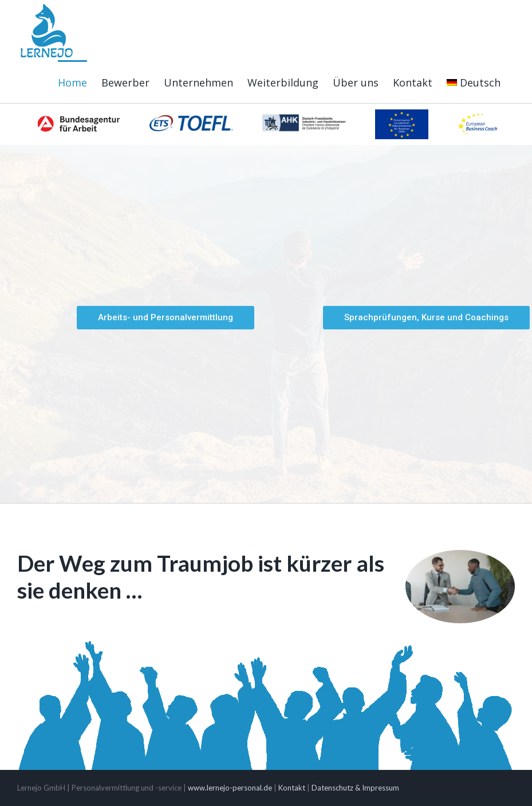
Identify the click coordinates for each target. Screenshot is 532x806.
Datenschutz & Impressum (355, 788)
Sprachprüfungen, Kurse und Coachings (426, 317)
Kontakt (292, 788)
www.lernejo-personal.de (230, 788)
